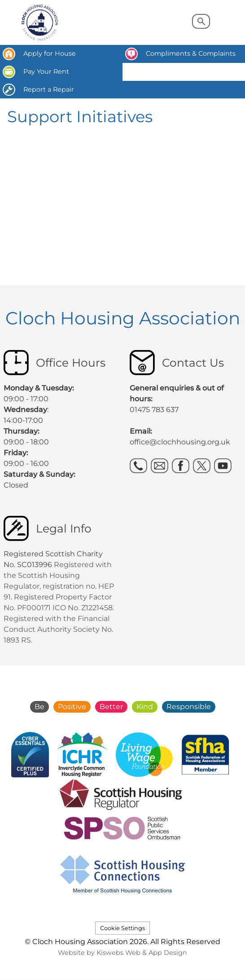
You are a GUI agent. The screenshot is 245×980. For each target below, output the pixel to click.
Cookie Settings (122, 928)
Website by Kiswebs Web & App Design (122, 953)
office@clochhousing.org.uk (180, 442)
